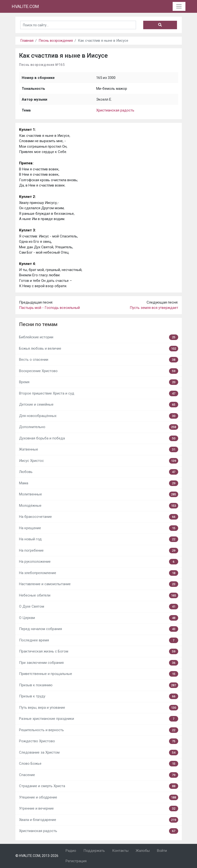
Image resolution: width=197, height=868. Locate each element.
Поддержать (94, 851)
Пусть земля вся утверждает (154, 308)
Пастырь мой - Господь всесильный (49, 308)
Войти (162, 851)
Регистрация (76, 861)
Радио (71, 851)
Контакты (120, 851)
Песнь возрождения (56, 41)
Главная (27, 41)
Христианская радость (115, 110)
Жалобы (143, 851)
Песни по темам (38, 324)
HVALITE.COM (25, 6)
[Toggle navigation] (179, 7)
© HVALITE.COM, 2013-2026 (37, 856)
